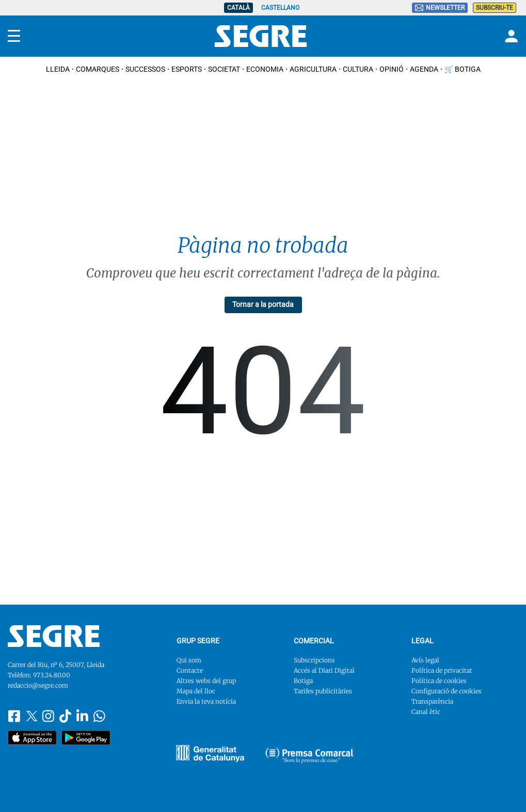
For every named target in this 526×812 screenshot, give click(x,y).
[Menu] (14, 36)
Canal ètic (426, 712)
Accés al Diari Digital (324, 670)
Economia (265, 69)
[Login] (510, 36)
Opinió (392, 69)
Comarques (98, 69)
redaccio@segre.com (38, 685)
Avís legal (425, 660)
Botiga (303, 681)
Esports (187, 69)
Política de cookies (439, 681)
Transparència (432, 701)
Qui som (189, 660)
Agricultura (313, 69)
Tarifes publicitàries (323, 691)
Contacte (190, 670)
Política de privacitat (442, 670)
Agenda (424, 69)
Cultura (358, 69)
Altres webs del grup (206, 681)
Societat (224, 69)
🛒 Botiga (463, 69)
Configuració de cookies (447, 691)
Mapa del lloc (196, 691)
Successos (145, 69)
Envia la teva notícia (206, 701)
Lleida (58, 69)
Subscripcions (314, 660)
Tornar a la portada (263, 304)
